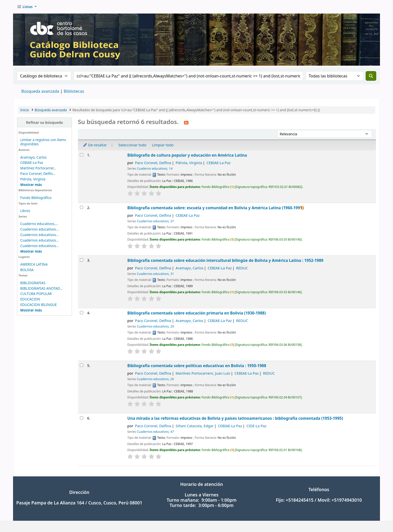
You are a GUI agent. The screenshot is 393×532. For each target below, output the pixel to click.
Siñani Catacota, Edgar (195, 426)
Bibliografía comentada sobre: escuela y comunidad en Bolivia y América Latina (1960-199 (215, 208)
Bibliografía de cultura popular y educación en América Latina (187, 155)
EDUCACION (30, 299)
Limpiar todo (163, 145)
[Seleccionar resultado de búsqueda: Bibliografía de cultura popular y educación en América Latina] (82, 155)
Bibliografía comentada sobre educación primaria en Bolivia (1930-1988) (197, 313)
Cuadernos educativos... (39, 229)
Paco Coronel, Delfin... (38, 174)
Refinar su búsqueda (44, 122)
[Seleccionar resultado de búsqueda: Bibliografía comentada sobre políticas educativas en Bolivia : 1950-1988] (82, 365)
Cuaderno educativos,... (39, 224)
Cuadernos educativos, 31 (155, 274)
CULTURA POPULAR (36, 294)
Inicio (25, 110)
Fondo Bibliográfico (36, 198)
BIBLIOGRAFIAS (33, 283)
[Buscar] (371, 76)
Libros (25, 211)
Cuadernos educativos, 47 (155, 432)
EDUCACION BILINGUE (39, 305)
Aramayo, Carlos (33, 157)
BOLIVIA (27, 270)
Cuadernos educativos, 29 (155, 326)
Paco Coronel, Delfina (153, 163)
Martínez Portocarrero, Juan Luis (203, 373)
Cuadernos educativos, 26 (155, 379)
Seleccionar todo (132, 145)
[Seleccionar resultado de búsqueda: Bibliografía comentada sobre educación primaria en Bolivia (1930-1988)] (82, 313)
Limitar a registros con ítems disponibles (43, 142)
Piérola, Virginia (33, 179)
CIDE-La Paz (256, 426)
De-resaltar (95, 145)
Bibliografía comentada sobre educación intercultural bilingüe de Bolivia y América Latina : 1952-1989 (225, 260)
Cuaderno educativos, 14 (155, 169)
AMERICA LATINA (34, 264)
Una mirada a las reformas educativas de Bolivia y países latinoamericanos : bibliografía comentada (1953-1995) (235, 418)
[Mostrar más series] (31, 251)
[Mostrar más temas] (31, 310)
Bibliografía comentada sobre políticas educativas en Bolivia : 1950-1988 (197, 366)
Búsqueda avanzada (40, 91)
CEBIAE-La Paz (32, 163)
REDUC (242, 268)
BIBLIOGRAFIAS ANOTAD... (41, 288)
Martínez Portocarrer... (38, 168)
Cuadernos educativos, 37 (155, 221)
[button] (27, 7)
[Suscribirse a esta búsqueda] (186, 122)
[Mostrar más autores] (31, 185)
